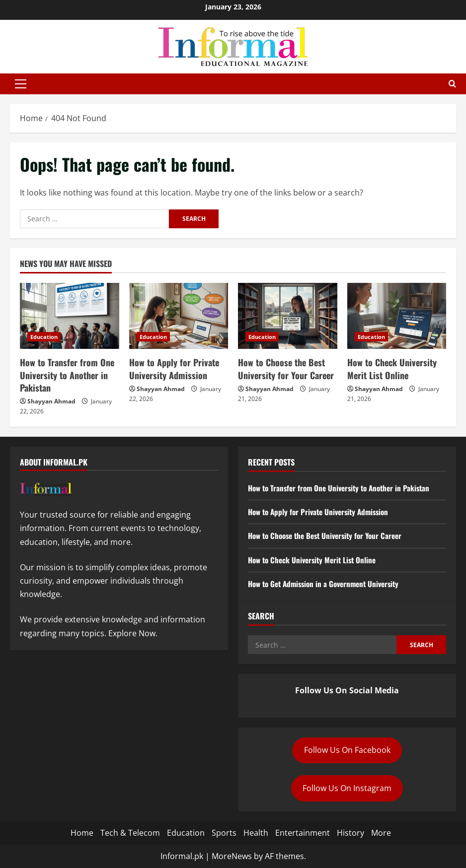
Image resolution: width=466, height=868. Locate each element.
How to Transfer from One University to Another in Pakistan (67, 375)
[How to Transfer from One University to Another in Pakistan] (70, 316)
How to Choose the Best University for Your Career (286, 368)
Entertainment (303, 833)
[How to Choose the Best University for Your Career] (288, 316)
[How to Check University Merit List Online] (397, 316)
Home (82, 833)
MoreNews (232, 856)
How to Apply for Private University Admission (174, 368)
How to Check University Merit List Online (392, 368)
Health (256, 833)
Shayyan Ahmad (51, 401)
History (350, 833)
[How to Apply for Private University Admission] (179, 316)
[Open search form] (452, 84)
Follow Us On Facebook (347, 750)
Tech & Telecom (130, 833)
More (381, 833)
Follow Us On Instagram (347, 788)
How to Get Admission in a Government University (329, 584)
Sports (224, 833)
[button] (21, 84)
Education (44, 337)
